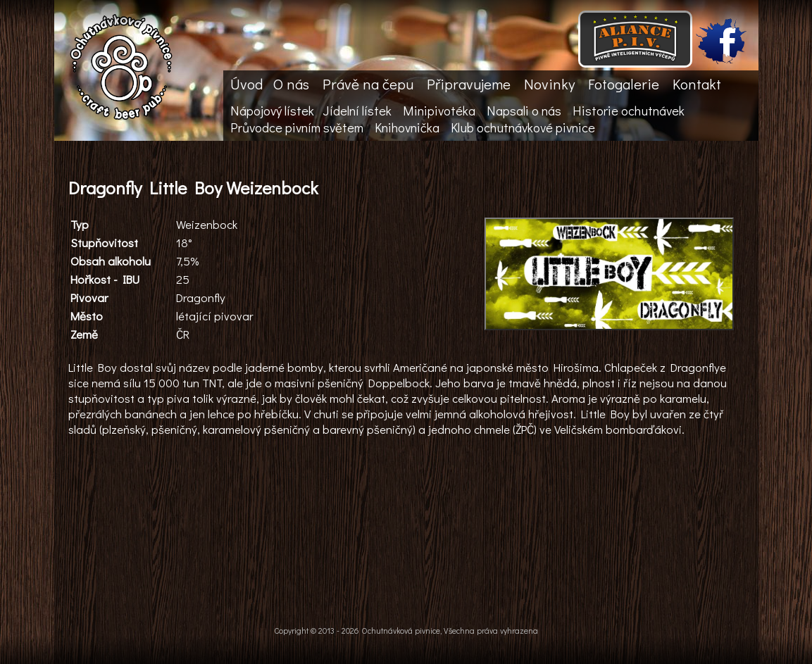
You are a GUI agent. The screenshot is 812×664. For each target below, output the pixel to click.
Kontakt (697, 84)
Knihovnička (407, 127)
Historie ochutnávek (629, 111)
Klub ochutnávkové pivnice (523, 127)
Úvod (246, 84)
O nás (291, 84)
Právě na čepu (368, 84)
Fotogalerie (624, 84)
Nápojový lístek (272, 111)
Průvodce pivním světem (297, 127)
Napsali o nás (524, 111)
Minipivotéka (439, 111)
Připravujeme (469, 84)
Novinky (549, 84)
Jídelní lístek (357, 111)
